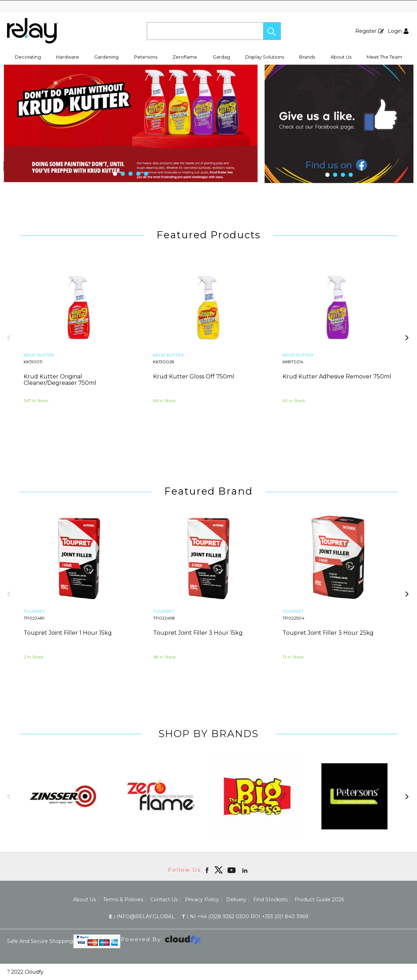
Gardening (106, 57)
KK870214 (293, 362)
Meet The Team (384, 57)
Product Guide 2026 (319, 900)
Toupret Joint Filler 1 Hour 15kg (68, 633)
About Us (341, 57)
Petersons (146, 57)
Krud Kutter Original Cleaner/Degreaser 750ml (60, 380)
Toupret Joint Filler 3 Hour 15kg (198, 633)
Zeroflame (185, 57)
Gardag (221, 57)
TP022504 (294, 618)
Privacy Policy (202, 900)
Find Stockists (270, 900)
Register (366, 31)
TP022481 (34, 618)
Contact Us (164, 900)
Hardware (68, 57)
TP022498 (164, 618)
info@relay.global (142, 916)
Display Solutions (265, 57)
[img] (218, 870)
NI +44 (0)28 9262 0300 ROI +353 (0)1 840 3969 (245, 916)
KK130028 (164, 362)
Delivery (236, 900)
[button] (272, 31)
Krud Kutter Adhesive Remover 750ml (337, 377)
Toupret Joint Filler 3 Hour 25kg (328, 633)
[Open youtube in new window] (232, 870)
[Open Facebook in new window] (208, 870)
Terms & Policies (123, 900)
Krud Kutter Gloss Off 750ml (194, 377)
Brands (307, 57)
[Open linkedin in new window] (246, 870)
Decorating (28, 57)
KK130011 (33, 362)
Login (395, 31)
